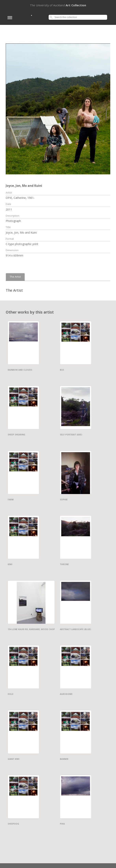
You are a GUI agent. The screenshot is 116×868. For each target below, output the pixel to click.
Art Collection (58, 5)
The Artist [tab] (15, 277)
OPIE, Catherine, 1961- (20, 198)
